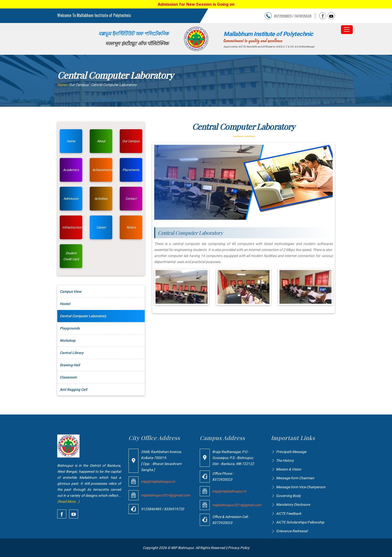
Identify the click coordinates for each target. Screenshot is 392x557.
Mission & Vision (289, 469)
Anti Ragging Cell (73, 389)
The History (285, 460)
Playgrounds (70, 328)
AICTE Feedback (289, 513)
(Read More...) (68, 501)
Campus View (70, 291)
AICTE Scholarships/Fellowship (300, 522)
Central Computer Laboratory (83, 316)
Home (62, 85)
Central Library (72, 353)
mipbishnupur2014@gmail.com (165, 495)
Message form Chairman (295, 478)
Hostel (65, 304)
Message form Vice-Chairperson (301, 487)
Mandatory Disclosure (293, 504)
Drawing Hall (70, 365)
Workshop (68, 340)
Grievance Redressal (292, 531)
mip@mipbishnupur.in (158, 481)
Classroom (68, 377)
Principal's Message (291, 452)
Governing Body (288, 496)
